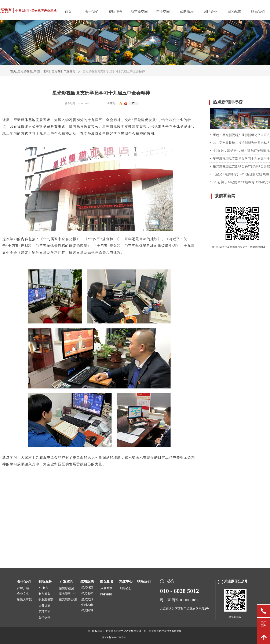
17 (133, 103)
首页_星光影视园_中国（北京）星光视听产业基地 (43, 71)
